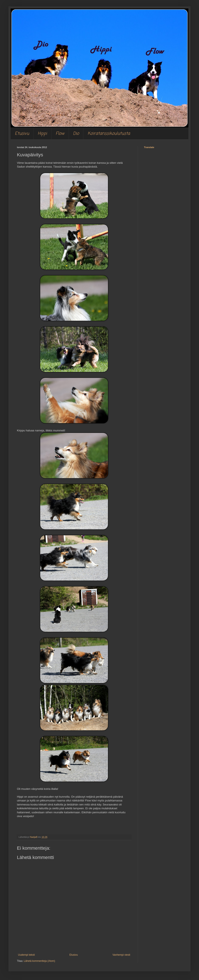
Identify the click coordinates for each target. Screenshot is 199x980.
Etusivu (22, 134)
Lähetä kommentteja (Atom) (39, 961)
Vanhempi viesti (121, 955)
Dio (76, 134)
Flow (60, 134)
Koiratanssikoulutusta (109, 134)
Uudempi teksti (26, 955)
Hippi (42, 134)
